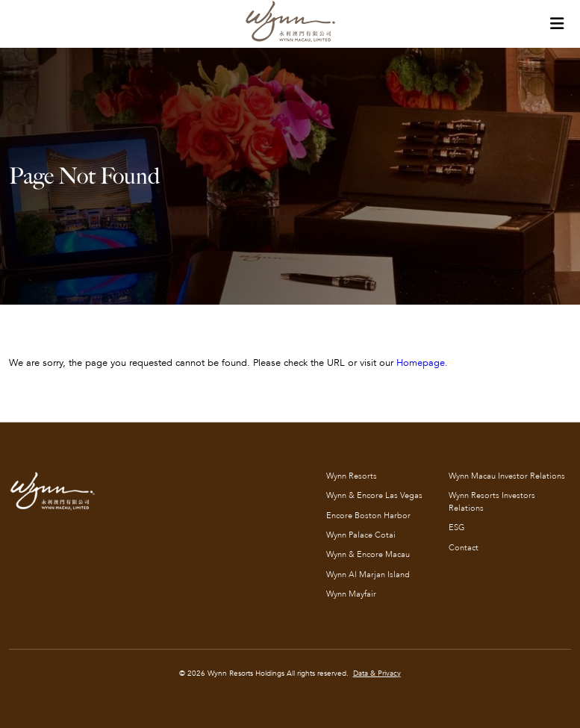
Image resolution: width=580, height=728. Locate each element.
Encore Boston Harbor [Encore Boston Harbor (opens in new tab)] (368, 516)
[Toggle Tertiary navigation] (557, 24)
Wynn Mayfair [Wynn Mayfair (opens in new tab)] (351, 594)
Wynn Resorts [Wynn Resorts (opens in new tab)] (352, 476)
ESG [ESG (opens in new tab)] (457, 528)
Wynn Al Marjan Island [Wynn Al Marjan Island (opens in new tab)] (368, 575)
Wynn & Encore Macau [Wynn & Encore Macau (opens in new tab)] (368, 554)
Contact (464, 548)
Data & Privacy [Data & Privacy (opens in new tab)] (377, 673)
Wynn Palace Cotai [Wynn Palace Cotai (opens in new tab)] (361, 535)
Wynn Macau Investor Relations (507, 476)
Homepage (421, 363)
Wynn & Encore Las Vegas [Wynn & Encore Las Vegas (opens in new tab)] (374, 495)
